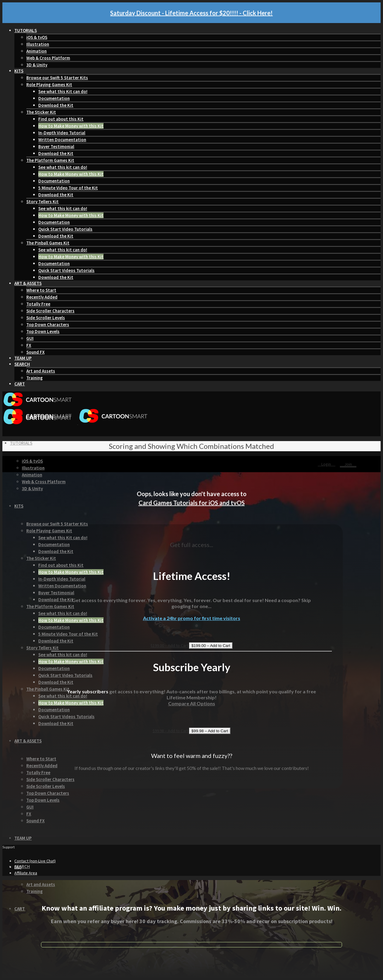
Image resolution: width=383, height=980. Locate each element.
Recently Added (42, 297)
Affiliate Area (26, 873)
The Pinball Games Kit (48, 243)
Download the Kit (56, 105)
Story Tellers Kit (42, 202)
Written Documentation (62, 140)
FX (29, 345)
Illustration (38, 44)
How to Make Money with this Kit (71, 126)
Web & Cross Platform (48, 58)
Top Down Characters (48, 325)
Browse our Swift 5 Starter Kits (57, 78)
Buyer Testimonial (56, 146)
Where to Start (41, 290)
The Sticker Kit (41, 112)
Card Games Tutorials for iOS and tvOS (192, 503)
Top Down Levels (43, 331)
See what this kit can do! (63, 167)
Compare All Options (192, 703)
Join (348, 464)
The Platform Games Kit (50, 160)
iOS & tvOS (37, 37)
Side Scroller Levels (46, 318)
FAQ (18, 867)
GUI (30, 338)
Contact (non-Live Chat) (35, 861)
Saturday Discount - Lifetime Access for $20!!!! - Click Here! (191, 13)
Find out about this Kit (61, 119)
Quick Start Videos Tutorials (66, 270)
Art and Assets (41, 371)
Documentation (54, 98)
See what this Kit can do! (63, 91)
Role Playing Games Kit (49, 85)
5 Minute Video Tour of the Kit (68, 188)
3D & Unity (37, 65)
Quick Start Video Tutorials (65, 229)
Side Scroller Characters (50, 311)
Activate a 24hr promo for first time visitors (192, 618)
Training (35, 378)
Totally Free (38, 304)
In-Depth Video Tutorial (62, 133)
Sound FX (35, 352)
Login (327, 464)
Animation (37, 51)
